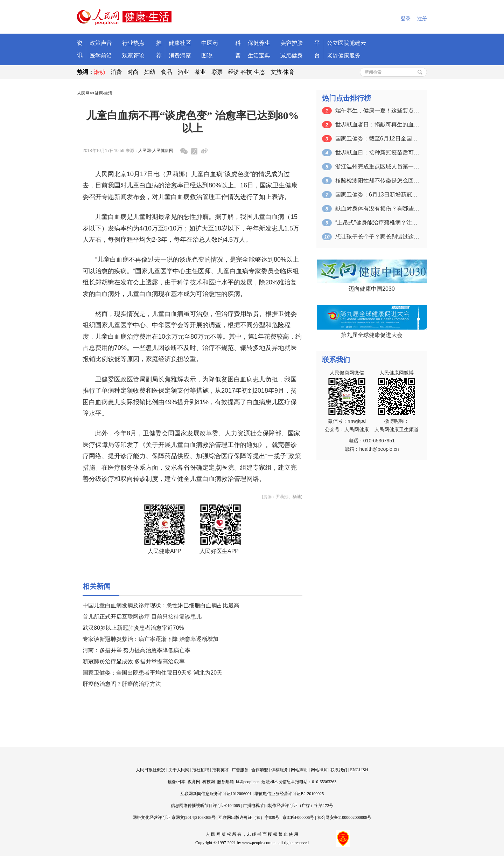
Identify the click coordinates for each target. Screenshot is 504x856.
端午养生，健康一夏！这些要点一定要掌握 (377, 111)
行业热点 (133, 43)
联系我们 (339, 770)
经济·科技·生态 (247, 72)
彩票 (217, 72)
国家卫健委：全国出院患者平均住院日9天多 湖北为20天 (152, 673)
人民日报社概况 (150, 770)
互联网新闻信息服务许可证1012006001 (216, 794)
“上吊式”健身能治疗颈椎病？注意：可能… (377, 223)
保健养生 (259, 43)
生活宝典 (259, 56)
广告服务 (240, 770)
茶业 (200, 72)
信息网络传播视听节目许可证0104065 (205, 806)
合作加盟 (260, 770)
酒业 (183, 72)
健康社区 (180, 43)
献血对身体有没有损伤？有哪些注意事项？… (377, 209)
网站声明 (299, 770)
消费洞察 (180, 56)
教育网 (194, 782)
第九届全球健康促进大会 (372, 335)
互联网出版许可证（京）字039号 (249, 817)
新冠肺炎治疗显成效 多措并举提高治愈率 (134, 661)
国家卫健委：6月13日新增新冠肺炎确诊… (377, 195)
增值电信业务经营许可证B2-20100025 (289, 794)
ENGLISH (359, 770)
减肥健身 (292, 56)
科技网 (209, 782)
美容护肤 (292, 43)
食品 (167, 72)
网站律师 (319, 770)
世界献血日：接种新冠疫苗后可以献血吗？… (377, 153)
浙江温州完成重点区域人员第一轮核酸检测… (377, 167)
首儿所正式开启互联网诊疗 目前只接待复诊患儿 (142, 617)
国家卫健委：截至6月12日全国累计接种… (377, 139)
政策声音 (101, 43)
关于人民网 (179, 770)
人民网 (83, 93)
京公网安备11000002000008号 (344, 817)
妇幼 (150, 72)
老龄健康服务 (344, 56)
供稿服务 (280, 770)
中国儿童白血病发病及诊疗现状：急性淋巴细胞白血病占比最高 (161, 605)
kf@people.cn (248, 782)
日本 (181, 782)
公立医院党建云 (346, 43)
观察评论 (133, 56)
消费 (116, 72)
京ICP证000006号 (298, 817)
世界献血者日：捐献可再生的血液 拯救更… (377, 125)
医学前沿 (101, 56)
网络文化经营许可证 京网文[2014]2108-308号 (174, 817)
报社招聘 (201, 770)
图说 (207, 56)
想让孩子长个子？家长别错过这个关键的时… (377, 237)
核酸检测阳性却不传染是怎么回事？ (377, 181)
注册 (422, 19)
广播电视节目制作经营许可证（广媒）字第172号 (288, 806)
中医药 (210, 43)
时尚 (133, 72)
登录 (406, 19)
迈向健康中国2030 (372, 289)
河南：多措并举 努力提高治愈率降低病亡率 (136, 650)
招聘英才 (220, 770)
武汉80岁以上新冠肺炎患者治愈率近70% (133, 628)
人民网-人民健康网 (156, 151)
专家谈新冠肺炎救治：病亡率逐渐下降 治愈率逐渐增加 (150, 639)
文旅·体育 (282, 72)
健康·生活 (103, 93)
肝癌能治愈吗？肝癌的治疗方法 (122, 684)
